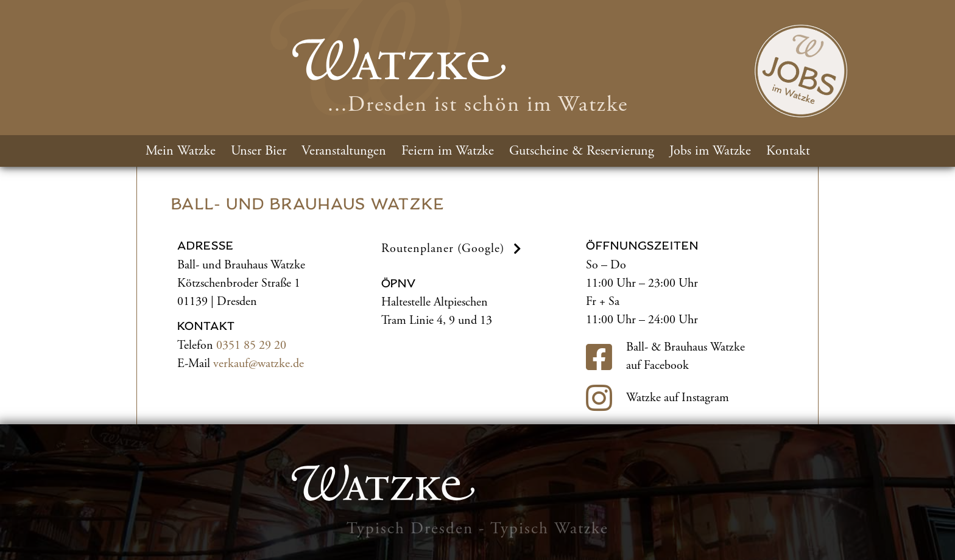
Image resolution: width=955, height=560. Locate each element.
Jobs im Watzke (710, 151)
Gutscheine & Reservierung (582, 151)
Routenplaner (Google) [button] (453, 249)
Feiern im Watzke (448, 151)
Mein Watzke (181, 151)
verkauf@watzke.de (259, 364)
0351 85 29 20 (251, 345)
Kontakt (788, 151)
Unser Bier (259, 151)
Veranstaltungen (344, 151)
